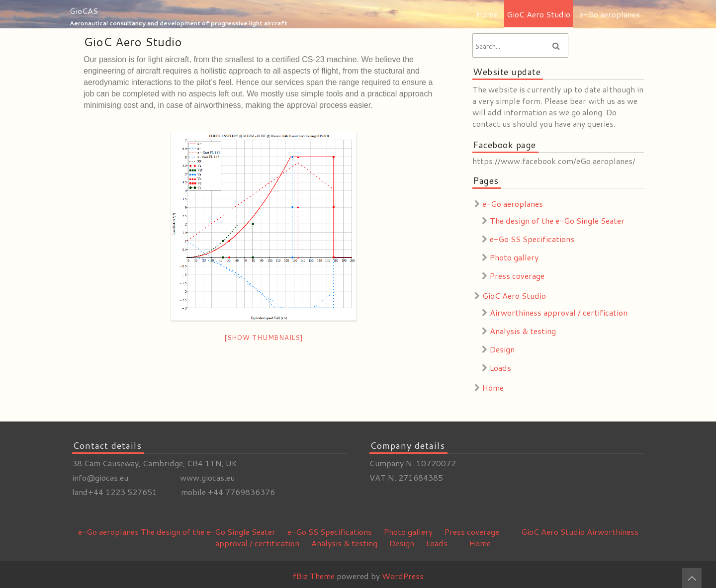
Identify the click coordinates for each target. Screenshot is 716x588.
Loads (500, 368)
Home (487, 14)
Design (502, 349)
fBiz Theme (314, 576)
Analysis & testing (523, 331)
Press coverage (517, 276)
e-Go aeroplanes (610, 14)
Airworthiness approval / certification (559, 312)
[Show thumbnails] (264, 337)
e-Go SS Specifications (532, 239)
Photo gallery (514, 257)
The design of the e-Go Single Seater (557, 220)
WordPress (403, 576)
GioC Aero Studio (538, 14)
